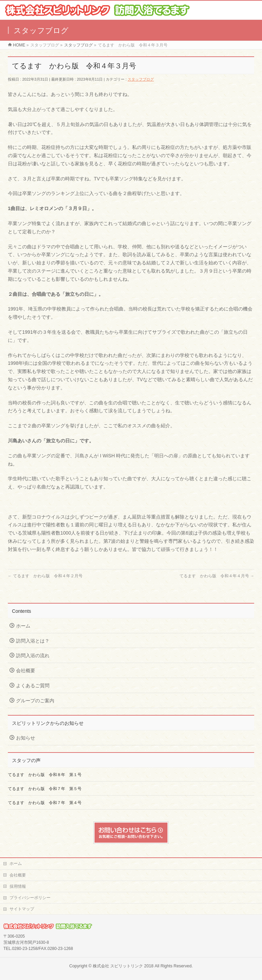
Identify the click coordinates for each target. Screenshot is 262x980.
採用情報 (18, 886)
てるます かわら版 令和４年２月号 (45, 576)
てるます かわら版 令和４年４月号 (217, 576)
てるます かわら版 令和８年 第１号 (45, 775)
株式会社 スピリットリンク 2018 (123, 966)
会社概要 (26, 671)
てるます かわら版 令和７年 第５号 (47, 789)
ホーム (23, 626)
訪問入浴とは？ (33, 641)
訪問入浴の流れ (33, 655)
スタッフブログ (141, 79)
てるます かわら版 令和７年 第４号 (45, 803)
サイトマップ (22, 909)
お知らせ (26, 738)
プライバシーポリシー (30, 898)
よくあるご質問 (33, 686)
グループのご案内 (35, 701)
